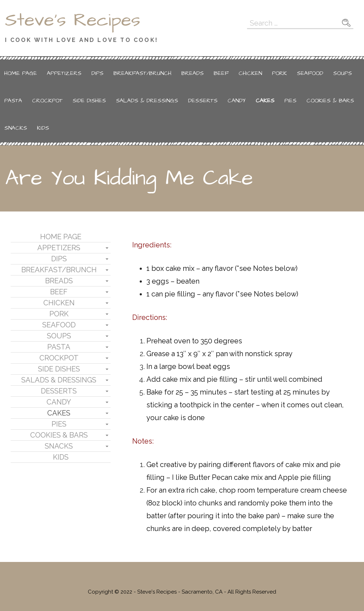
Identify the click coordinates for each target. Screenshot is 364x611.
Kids (43, 128)
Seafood (310, 73)
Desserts (203, 101)
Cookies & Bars (330, 101)
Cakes (265, 101)
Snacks (16, 128)
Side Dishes (89, 101)
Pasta (13, 101)
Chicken (250, 73)
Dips (97, 73)
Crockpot (47, 101)
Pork (279, 73)
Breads (192, 73)
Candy (237, 101)
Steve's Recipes (73, 20)
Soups (342, 73)
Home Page (21, 73)
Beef (221, 73)
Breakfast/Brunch (142, 73)
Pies (290, 101)
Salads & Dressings (147, 101)
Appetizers (64, 73)
